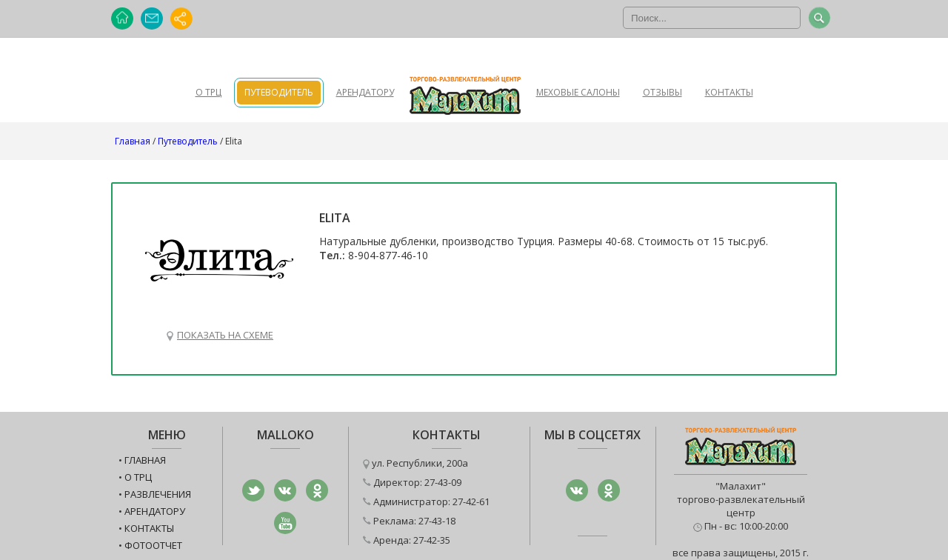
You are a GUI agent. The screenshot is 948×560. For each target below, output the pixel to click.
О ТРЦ (208, 92)
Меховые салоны (578, 92)
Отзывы (662, 92)
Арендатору (365, 92)
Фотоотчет (153, 545)
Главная (133, 141)
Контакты (729, 92)
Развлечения (158, 494)
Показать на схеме (225, 335)
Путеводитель (279, 92)
